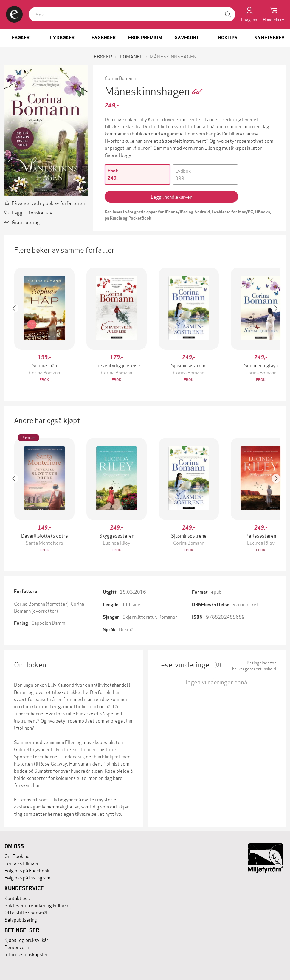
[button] (17, 325)
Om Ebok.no (17, 856)
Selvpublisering (21, 919)
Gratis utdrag (22, 222)
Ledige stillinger (22, 863)
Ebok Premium (145, 38)
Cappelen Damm (48, 622)
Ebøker (21, 38)
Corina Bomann (120, 78)
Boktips (228, 38)
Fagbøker (104, 38)
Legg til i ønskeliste (29, 212)
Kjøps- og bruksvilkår (26, 940)
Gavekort (187, 38)
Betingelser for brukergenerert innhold (254, 666)
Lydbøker (62, 38)
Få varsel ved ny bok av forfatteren (45, 203)
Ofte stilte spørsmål (26, 912)
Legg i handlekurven (172, 196)
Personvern (17, 947)
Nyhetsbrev (269, 38)
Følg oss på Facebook (27, 870)
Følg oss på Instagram (27, 877)
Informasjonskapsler (26, 954)
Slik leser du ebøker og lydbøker (38, 905)
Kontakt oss (17, 898)
